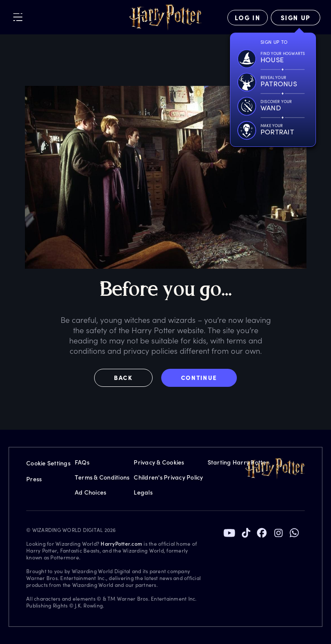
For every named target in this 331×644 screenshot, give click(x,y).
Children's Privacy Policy (168, 477)
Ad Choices (91, 492)
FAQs (82, 462)
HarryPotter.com (121, 544)
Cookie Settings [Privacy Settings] (48, 463)
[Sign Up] (296, 18)
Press (34, 479)
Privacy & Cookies (159, 462)
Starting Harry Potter (238, 462)
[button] (128, 378)
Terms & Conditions (102, 477)
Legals (143, 492)
